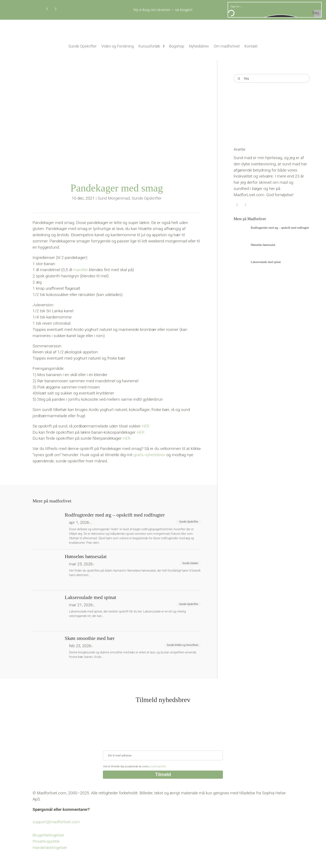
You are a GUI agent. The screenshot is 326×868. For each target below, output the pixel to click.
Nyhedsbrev (199, 46)
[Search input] (275, 6)
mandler (80, 270)
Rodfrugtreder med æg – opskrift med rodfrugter (280, 228)
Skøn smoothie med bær (90, 638)
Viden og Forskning (118, 46)
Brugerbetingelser (48, 835)
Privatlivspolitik (46, 841)
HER (146, 426)
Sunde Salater (190, 563)
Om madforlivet (227, 46)
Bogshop (177, 46)
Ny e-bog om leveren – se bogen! (163, 10)
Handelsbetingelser (50, 848)
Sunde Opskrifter (82, 46)
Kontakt (251, 46)
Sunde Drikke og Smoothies (183, 645)
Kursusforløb (149, 46)
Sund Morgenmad (114, 198)
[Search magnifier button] (318, 13)
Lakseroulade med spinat (266, 262)
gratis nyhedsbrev (150, 455)
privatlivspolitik (158, 766)
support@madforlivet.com (56, 822)
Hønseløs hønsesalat (263, 245)
